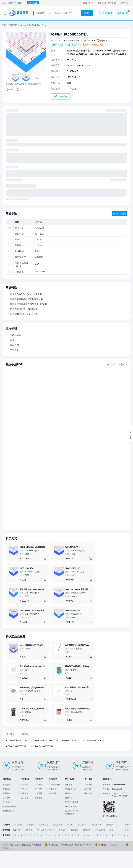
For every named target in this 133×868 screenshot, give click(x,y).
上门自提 (25, 798)
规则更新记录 (71, 789)
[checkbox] (10, 222)
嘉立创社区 (58, 825)
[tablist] (66, 734)
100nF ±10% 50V (72, 611)
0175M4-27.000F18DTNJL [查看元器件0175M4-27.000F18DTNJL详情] (17, 740)
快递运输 (25, 793)
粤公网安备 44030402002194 (61, 845)
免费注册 (18, 3)
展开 (128, 825)
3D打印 (70, 825)
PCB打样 (16, 830)
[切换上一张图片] (8, 78)
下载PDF (123, 364)
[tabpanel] (66, 745)
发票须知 (25, 789)
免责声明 (69, 798)
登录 (12, 3)
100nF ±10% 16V (72, 568)
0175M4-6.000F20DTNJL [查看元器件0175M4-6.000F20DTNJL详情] (68, 740)
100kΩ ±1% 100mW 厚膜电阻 (32, 547)
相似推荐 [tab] (10, 733)
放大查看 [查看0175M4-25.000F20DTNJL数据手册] (111, 364)
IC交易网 (29, 830)
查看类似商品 (120, 214)
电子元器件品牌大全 (46, 830)
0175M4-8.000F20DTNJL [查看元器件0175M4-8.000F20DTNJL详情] (16, 746)
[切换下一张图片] (44, 78)
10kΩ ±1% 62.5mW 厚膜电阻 (32, 611)
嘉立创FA (110, 825)
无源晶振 (13, 25)
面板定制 (30, 825)
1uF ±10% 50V (71, 547)
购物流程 (6, 789)
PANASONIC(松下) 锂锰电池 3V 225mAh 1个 (39, 687)
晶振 (111, 830)
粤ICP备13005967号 (83, 845)
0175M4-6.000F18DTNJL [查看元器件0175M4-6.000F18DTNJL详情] (42, 740)
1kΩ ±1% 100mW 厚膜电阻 (77, 589)
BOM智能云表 (8, 811)
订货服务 (38, 785)
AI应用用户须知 (72, 807)
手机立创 (88, 793)
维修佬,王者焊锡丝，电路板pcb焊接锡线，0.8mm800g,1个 (90, 666)
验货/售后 (53, 789)
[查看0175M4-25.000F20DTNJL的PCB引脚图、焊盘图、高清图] (26, 52)
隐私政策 (69, 785)
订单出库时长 (54, 785)
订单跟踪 (38, 793)
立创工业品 (44, 825)
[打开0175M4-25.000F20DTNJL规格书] (61, 97)
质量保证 (38, 798)
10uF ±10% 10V (27, 568)
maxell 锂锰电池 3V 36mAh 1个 (33, 645)
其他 (14, 835)
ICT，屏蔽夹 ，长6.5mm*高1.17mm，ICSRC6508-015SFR (90, 687)
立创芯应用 (17, 825)
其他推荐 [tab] (24, 733)
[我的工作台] (33, 3)
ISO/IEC (114, 845)
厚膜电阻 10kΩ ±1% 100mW (32, 589)
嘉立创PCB (97, 825)
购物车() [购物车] (100, 3)
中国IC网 (63, 830)
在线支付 (25, 785)
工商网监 (102, 845)
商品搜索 (6, 793)
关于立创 (88, 785)
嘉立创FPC (83, 825)
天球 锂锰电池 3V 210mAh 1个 (33, 666)
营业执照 (6, 848)
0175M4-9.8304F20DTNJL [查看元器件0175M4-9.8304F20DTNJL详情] (43, 746)
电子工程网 (100, 830)
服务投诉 (52, 793)
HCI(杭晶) (72, 60)
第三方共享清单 (72, 802)
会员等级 (6, 798)
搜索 (87, 13)
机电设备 (87, 830)
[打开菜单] (5, 13)
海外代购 (38, 789)
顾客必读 (6, 785)
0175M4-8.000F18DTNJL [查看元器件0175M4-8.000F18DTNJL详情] (94, 740)
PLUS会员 (7, 802)
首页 (4, 25)
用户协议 (69, 793)
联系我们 (88, 789)
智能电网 (75, 830)
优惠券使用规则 (9, 807)
